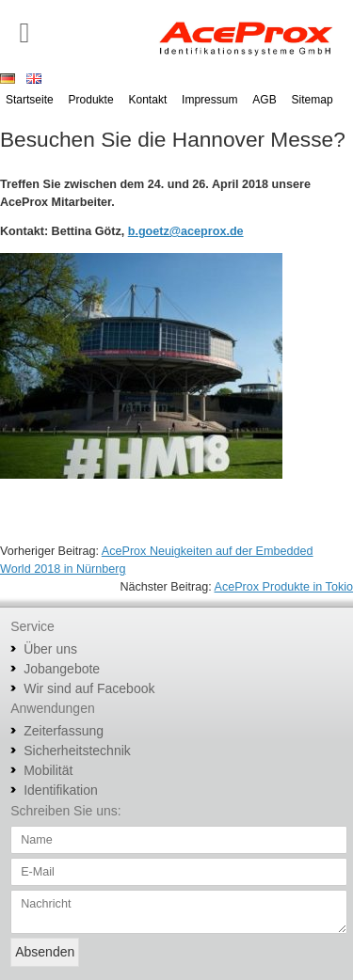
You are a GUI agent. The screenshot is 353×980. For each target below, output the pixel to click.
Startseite (30, 100)
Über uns (50, 649)
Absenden (45, 952)
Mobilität (48, 770)
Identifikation (61, 790)
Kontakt (148, 100)
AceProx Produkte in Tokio (284, 587)
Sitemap (313, 100)
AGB (264, 100)
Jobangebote (62, 669)
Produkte (91, 100)
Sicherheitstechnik (77, 751)
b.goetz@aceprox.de (186, 231)
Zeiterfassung (64, 731)
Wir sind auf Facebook (89, 688)
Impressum (209, 100)
